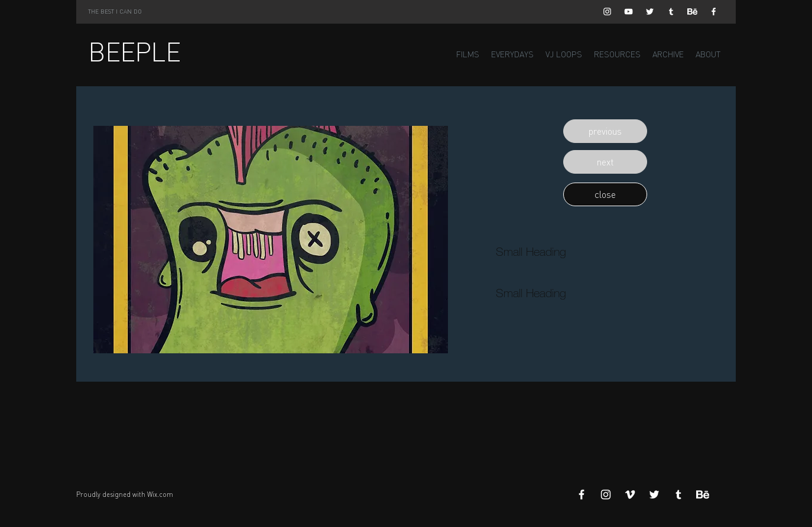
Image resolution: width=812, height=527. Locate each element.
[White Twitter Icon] (650, 12)
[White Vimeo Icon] (630, 495)
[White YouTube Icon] (629, 12)
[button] (605, 131)
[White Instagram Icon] (607, 12)
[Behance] (692, 12)
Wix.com (160, 495)
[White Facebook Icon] (714, 12)
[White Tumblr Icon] (671, 12)
